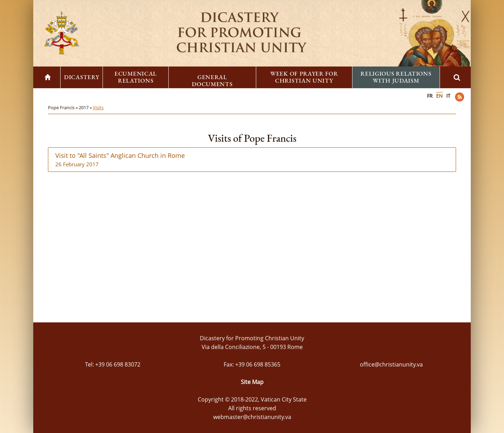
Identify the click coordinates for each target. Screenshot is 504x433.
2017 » (86, 107)
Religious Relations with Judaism (396, 77)
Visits (98, 107)
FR (430, 96)
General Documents (212, 81)
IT (448, 96)
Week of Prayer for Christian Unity (304, 77)
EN (439, 96)
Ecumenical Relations (136, 77)
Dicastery (82, 77)
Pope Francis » (63, 107)
